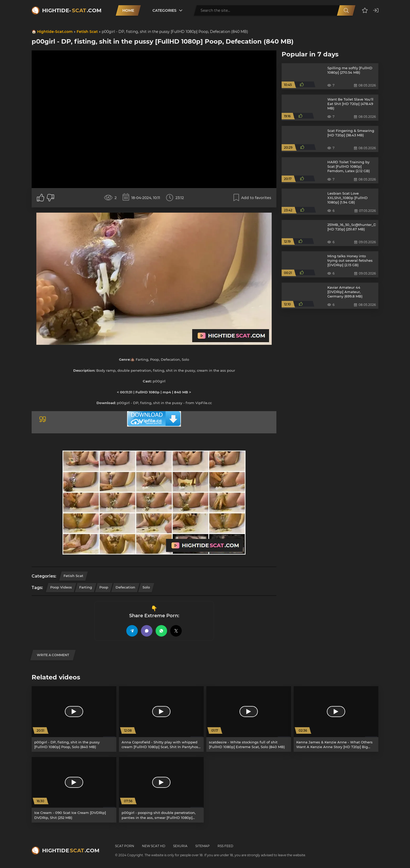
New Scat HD (154, 846)
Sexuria (180, 846)
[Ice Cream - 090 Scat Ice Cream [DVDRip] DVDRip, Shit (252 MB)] (74, 790)
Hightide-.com (72, 10)
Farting (86, 587)
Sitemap (203, 846)
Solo (146, 587)
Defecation (125, 587)
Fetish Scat (87, 32)
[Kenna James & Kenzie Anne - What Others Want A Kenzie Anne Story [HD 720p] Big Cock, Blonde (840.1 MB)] (336, 719)
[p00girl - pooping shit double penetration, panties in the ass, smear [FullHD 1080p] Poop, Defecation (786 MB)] (161, 790)
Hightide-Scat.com (55, 32)
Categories (164, 10)
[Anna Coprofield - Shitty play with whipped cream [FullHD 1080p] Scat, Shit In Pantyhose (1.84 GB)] (161, 719)
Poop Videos (61, 587)
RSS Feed (225, 846)
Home (128, 10)
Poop (104, 587)
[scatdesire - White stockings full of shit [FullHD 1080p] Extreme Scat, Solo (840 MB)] (249, 719)
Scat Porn (125, 846)
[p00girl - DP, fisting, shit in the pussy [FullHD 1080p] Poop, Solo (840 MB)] (74, 719)
